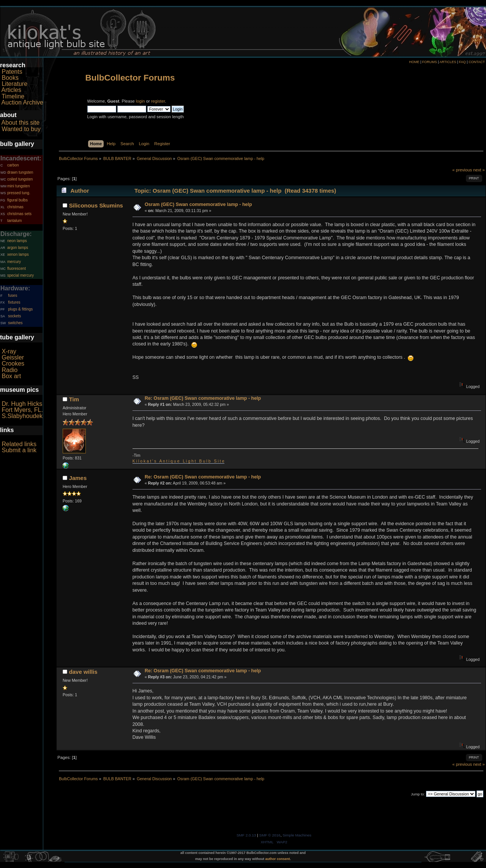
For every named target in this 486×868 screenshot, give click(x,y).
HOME (414, 62)
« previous (462, 170)
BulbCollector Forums (130, 78)
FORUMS (430, 62)
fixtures (14, 302)
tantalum (14, 221)
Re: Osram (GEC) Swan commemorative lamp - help (203, 398)
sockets (14, 316)
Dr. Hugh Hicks (22, 404)
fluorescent (17, 268)
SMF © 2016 (270, 835)
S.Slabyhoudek (22, 416)
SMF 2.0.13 (246, 835)
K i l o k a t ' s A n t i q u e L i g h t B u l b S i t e (178, 461)
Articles (11, 90)
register (158, 101)
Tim (74, 399)
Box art (11, 376)
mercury (14, 262)
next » (479, 170)
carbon (13, 165)
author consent (278, 859)
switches (15, 323)
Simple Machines (297, 835)
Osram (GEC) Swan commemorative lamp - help (198, 204)
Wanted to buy (21, 129)
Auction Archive (22, 102)
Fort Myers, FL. (22, 410)
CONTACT (477, 62)
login (140, 101)
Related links (19, 444)
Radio (9, 370)
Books (10, 78)
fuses (13, 295)
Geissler (13, 357)
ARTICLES (448, 62)
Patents (12, 72)
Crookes (13, 364)
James (78, 478)
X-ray (9, 351)
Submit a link (19, 450)
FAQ (462, 62)
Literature (14, 84)
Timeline (13, 96)
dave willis (83, 672)
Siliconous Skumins (96, 205)
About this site (21, 123)
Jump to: (418, 794)
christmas (15, 207)
